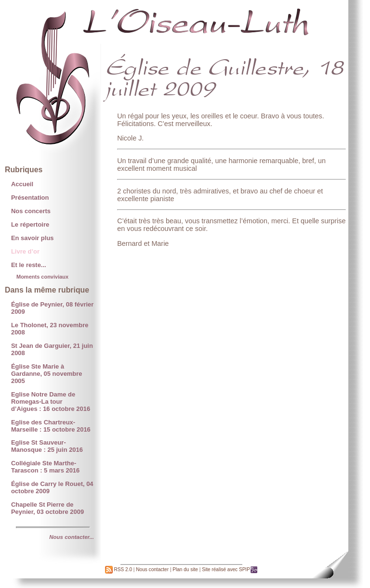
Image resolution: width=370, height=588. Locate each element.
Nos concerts (31, 211)
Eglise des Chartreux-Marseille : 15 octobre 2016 (51, 426)
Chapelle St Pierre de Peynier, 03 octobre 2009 (47, 508)
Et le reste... (29, 265)
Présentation (30, 198)
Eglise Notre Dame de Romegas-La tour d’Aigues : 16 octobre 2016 (51, 402)
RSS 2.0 (119, 569)
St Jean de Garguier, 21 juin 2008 (52, 349)
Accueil (22, 184)
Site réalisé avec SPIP (230, 569)
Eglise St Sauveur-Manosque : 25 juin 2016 (47, 446)
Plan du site (185, 569)
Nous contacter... (72, 537)
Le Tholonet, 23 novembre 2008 (50, 329)
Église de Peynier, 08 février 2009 (52, 308)
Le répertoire (30, 224)
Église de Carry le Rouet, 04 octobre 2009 (52, 487)
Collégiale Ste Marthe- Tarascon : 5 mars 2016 (45, 467)
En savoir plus (33, 238)
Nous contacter (152, 569)
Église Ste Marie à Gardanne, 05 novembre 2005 (47, 374)
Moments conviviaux (42, 277)
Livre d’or (25, 251)
